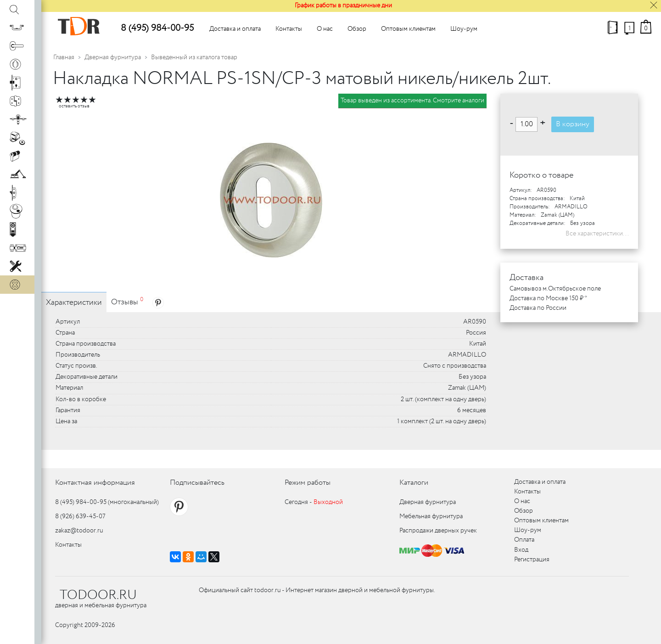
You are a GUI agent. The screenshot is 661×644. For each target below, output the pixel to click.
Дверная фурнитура (113, 57)
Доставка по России (538, 308)
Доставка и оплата (235, 29)
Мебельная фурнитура (431, 516)
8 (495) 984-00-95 (157, 28)
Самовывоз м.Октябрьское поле (555, 289)
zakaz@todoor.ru (79, 531)
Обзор (357, 29)
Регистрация (532, 560)
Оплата (524, 540)
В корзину (573, 124)
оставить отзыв (74, 106)
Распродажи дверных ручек (438, 531)
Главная (64, 57)
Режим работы (308, 483)
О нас (325, 29)
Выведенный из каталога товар (194, 57)
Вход (521, 550)
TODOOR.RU (98, 595)
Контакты (289, 29)
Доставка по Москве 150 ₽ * (548, 298)
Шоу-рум (464, 29)
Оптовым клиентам (408, 29)
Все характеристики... (597, 234)
